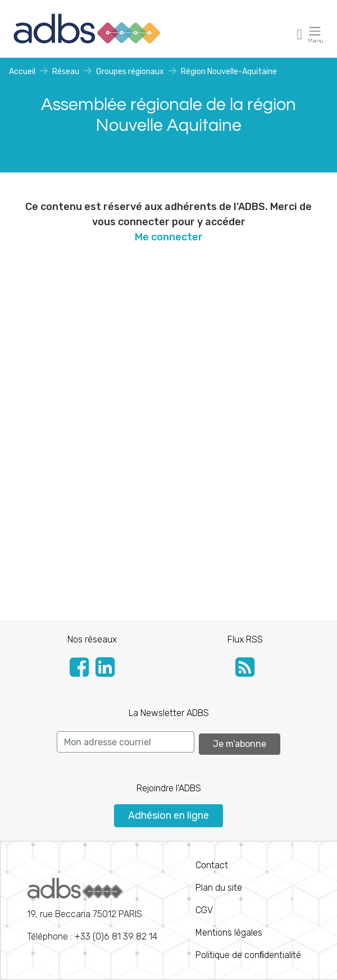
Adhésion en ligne (168, 815)
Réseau (66, 72)
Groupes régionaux (130, 72)
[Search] (126, 742)
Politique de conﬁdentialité (248, 955)
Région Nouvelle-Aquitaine (229, 72)
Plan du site (219, 888)
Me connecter (169, 237)
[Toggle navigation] (300, 34)
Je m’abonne (240, 744)
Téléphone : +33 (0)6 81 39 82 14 (92, 910)
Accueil (22, 72)
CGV (204, 910)
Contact (212, 865)
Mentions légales (229, 933)
